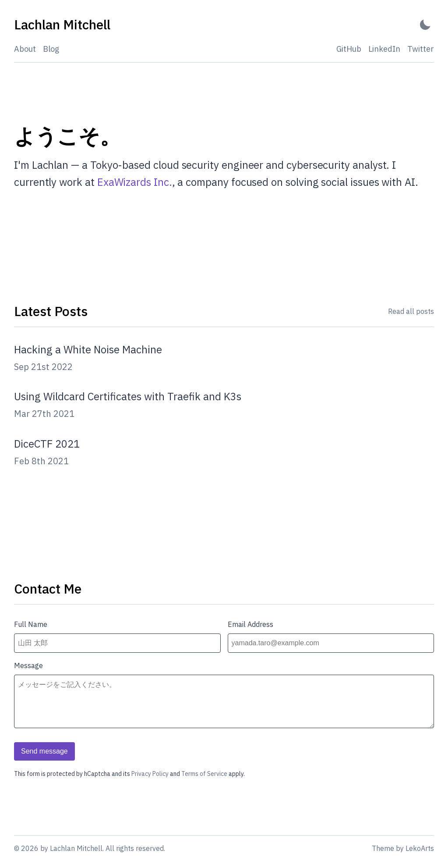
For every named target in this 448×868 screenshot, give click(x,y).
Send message (44, 751)
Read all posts (411, 311)
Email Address (250, 624)
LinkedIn (384, 49)
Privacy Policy (150, 774)
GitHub (349, 49)
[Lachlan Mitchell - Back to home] (62, 25)
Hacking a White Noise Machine (88, 349)
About (25, 49)
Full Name (31, 624)
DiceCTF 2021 (47, 444)
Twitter (421, 49)
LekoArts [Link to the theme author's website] (420, 848)
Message (28, 665)
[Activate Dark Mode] (425, 25)
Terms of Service (204, 774)
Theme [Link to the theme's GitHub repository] (383, 848)
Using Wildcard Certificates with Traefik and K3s (128, 396)
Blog (51, 49)
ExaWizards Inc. (135, 182)
